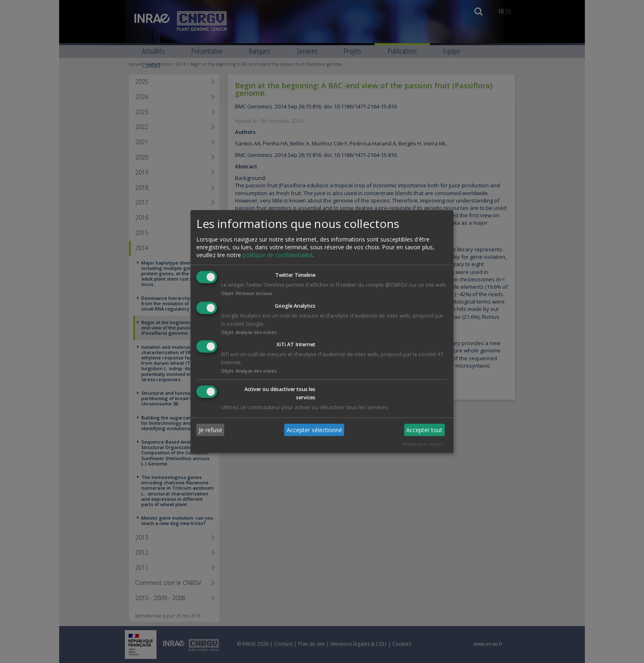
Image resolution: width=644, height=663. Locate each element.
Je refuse (210, 430)
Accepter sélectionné (314, 430)
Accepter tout (424, 430)
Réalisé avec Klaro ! (423, 444)
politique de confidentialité (278, 255)
